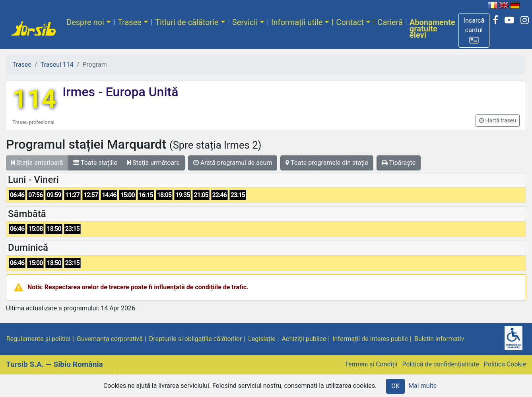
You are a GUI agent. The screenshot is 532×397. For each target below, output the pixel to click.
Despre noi (85, 22)
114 (34, 99)
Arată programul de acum (233, 163)
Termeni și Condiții (371, 364)
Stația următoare (153, 163)
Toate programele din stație (327, 163)
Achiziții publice (304, 339)
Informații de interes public (370, 339)
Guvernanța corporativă (110, 339)
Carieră (390, 22)
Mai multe (422, 386)
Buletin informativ (439, 339)
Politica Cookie (505, 364)
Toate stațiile (95, 163)
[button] (474, 30)
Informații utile (297, 22)
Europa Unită (141, 92)
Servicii (245, 22)
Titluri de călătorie (187, 22)
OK (395, 386)
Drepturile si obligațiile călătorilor (196, 339)
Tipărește (399, 163)
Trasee (130, 22)
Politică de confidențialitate (440, 364)
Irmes (80, 92)
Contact (350, 22)
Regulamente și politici (38, 339)
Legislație (262, 339)
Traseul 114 (57, 65)
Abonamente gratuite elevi (432, 29)
